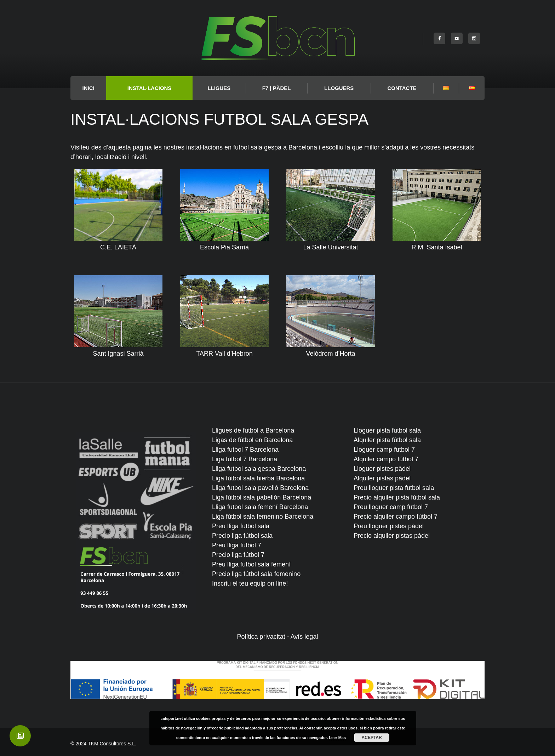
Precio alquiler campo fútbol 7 (396, 517)
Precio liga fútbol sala (242, 536)
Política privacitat (261, 637)
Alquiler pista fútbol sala (387, 440)
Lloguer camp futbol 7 (384, 450)
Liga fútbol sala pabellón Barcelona (262, 497)
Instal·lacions (150, 88)
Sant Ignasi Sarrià (118, 354)
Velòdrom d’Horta (330, 354)
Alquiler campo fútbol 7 (386, 459)
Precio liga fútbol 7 (238, 555)
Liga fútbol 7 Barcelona (245, 459)
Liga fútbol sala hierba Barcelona (258, 478)
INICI (88, 88)
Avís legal (304, 637)
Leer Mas (337, 738)
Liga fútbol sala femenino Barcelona (263, 517)
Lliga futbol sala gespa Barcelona (259, 469)
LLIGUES (219, 88)
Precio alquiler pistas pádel (392, 536)
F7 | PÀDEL (277, 88)
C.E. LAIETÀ (118, 247)
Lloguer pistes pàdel (382, 469)
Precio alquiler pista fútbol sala (397, 497)
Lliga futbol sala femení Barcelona (260, 507)
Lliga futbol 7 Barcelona (245, 450)
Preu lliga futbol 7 (237, 545)
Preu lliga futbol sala (241, 526)
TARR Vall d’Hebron (224, 354)
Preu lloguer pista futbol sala (394, 488)
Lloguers (339, 88)
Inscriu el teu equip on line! (250, 583)
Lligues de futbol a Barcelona (253, 430)
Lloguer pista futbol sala (387, 430)
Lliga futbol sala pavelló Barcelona (260, 488)
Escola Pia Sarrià (224, 247)
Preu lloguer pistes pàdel (389, 526)
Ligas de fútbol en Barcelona (252, 440)
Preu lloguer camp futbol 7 (391, 507)
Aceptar (372, 738)
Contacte (402, 88)
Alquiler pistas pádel (382, 478)
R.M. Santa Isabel (437, 247)
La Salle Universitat (330, 247)
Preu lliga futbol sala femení (251, 564)
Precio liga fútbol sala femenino (256, 574)
